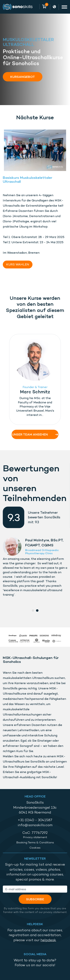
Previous (4, 380)
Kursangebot (23, 77)
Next (65, 380)
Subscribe (35, 899)
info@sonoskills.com (35, 825)
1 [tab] (33, 610)
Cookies (35, 848)
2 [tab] (37, 610)
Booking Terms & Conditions (35, 842)
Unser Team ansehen (35, 434)
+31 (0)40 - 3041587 (35, 820)
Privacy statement (35, 837)
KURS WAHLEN (18, 264)
